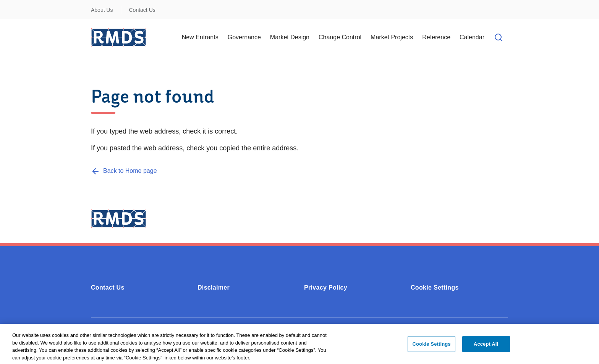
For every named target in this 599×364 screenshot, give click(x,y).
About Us (102, 10)
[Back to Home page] (124, 171)
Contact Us (142, 10)
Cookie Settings (435, 287)
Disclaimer (214, 287)
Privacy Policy (326, 287)
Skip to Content (12, 5)
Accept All (486, 346)
